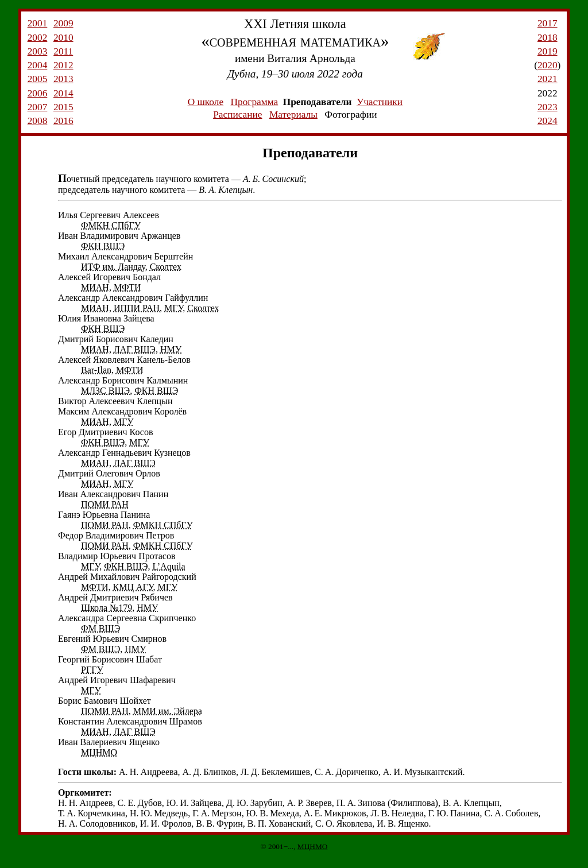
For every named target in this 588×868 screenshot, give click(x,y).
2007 (38, 107)
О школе (206, 102)
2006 (38, 93)
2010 (63, 38)
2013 (63, 79)
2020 (548, 65)
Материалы (293, 115)
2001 (38, 23)
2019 (548, 51)
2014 (63, 93)
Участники (380, 102)
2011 (63, 51)
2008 (38, 121)
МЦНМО (313, 846)
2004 (38, 65)
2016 (63, 121)
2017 (548, 23)
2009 (63, 23)
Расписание (237, 115)
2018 (548, 38)
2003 (38, 51)
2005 (38, 79)
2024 (548, 121)
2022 (548, 93)
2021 (548, 79)
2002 (38, 38)
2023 (548, 107)
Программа (255, 102)
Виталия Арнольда (311, 58)
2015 (63, 107)
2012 (63, 65)
